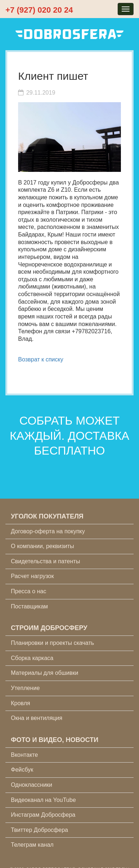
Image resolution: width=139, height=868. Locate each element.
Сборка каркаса (32, 658)
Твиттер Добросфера (39, 830)
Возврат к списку (41, 359)
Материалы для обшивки (45, 673)
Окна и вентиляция (37, 718)
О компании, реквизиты (42, 546)
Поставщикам (29, 606)
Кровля (20, 703)
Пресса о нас (29, 591)
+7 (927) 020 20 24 (39, 10)
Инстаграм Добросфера (43, 815)
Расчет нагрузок (32, 576)
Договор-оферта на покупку (48, 531)
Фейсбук (22, 770)
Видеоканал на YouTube (43, 800)
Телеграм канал (32, 845)
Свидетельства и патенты (45, 561)
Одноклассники (31, 785)
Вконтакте (24, 755)
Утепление (25, 688)
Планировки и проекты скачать (52, 643)
